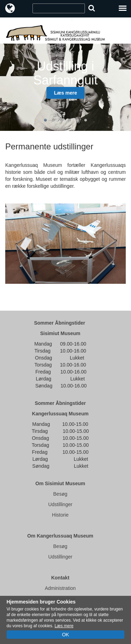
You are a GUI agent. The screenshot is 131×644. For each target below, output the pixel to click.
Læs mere (65, 93)
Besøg (60, 494)
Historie (60, 515)
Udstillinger (60, 504)
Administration (60, 588)
